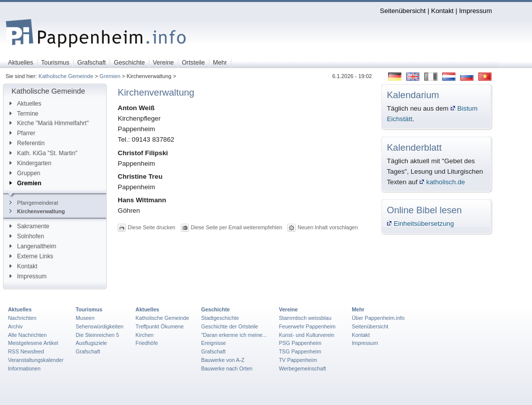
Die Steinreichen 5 (97, 335)
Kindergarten (30, 163)
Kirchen (145, 335)
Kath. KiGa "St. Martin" (44, 153)
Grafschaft (88, 351)
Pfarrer (22, 133)
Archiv (15, 326)
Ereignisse (213, 343)
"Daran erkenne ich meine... (234, 335)
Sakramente (29, 226)
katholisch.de (442, 182)
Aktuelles (25, 104)
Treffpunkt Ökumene (160, 326)
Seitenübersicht (403, 11)
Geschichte (215, 309)
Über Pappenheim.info (378, 318)
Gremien (110, 76)
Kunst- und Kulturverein (307, 335)
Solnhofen (27, 236)
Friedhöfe (147, 343)
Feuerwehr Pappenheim (307, 326)
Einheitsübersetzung (420, 224)
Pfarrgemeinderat (34, 203)
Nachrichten (22, 318)
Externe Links (31, 256)
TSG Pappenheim (300, 351)
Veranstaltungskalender (36, 360)
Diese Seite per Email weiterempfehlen (237, 227)
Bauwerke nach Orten (227, 368)
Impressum (475, 11)
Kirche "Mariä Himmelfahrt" (49, 123)
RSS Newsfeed (26, 351)
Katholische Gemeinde (66, 76)
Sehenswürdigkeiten (100, 326)
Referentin (27, 143)
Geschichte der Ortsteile (229, 326)
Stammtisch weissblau (305, 318)
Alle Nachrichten (27, 335)
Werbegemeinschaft (303, 368)
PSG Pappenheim (300, 343)
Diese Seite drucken (152, 227)
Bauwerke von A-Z (223, 360)
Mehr (358, 309)
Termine (24, 114)
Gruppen (25, 173)
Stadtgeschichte (220, 318)
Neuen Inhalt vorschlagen (328, 227)
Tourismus (89, 309)
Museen (85, 318)
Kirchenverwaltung (37, 211)
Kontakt (443, 11)
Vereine (289, 309)
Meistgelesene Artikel (33, 343)
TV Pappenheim (298, 360)
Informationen (24, 368)
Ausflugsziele (91, 343)
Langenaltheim (33, 246)
